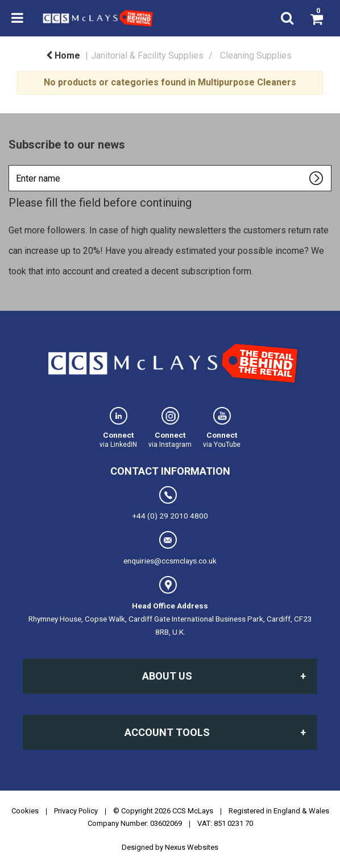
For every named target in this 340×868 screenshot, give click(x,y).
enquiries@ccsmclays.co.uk (170, 548)
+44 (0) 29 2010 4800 (170, 503)
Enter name (12, 165)
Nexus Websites (192, 847)
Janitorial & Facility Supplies (147, 55)
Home (63, 55)
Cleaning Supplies (256, 55)
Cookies (25, 811)
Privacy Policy (76, 811)
